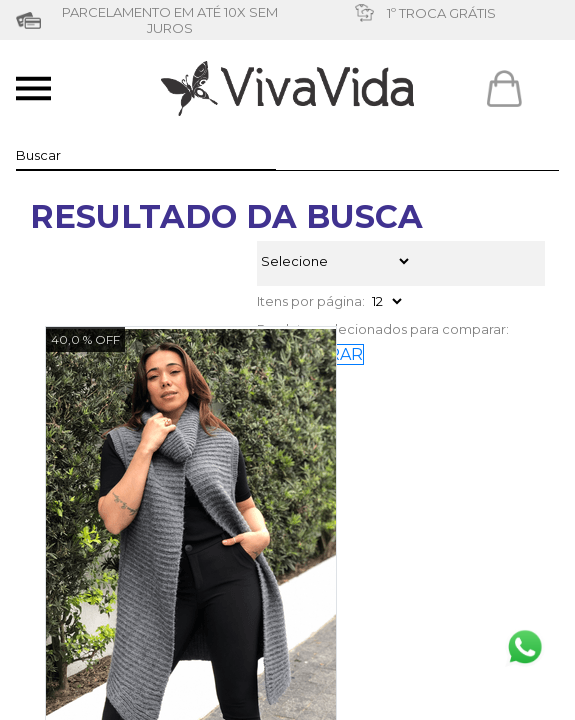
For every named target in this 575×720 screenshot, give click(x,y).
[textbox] (146, 155)
